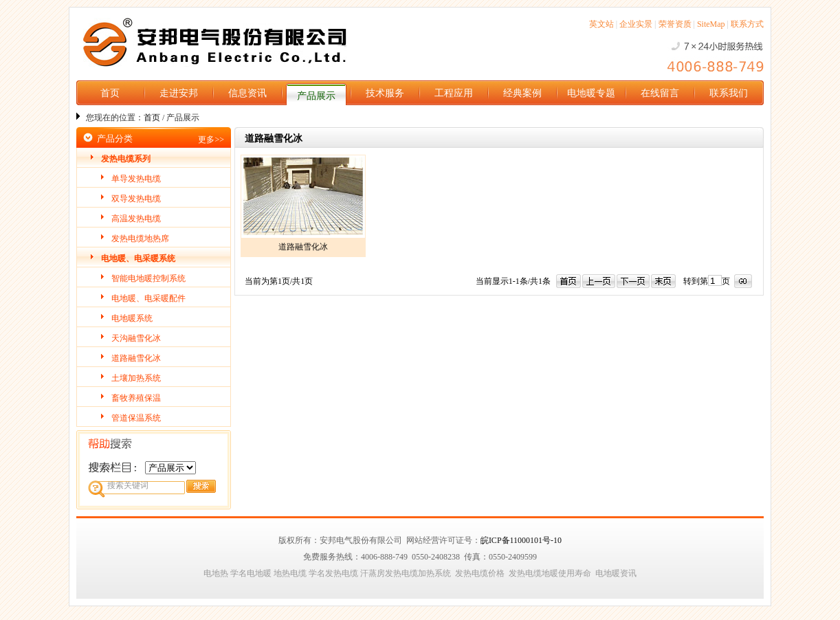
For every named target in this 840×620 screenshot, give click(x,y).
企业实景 (636, 24)
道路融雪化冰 (136, 358)
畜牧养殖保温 (136, 398)
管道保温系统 (136, 418)
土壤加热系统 (136, 378)
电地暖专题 (591, 93)
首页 (110, 93)
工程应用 (454, 93)
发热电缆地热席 (140, 239)
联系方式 (747, 24)
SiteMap (711, 24)
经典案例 (522, 93)
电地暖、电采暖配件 (148, 298)
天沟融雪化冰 (136, 338)
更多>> (211, 140)
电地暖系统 (132, 318)
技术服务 (385, 93)
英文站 (601, 24)
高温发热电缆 (136, 219)
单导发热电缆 (136, 179)
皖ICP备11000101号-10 (521, 540)
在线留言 (660, 93)
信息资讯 (247, 93)
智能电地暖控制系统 (148, 278)
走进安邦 (179, 93)
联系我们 (729, 93)
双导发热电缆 (136, 199)
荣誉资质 (675, 24)
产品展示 (316, 96)
